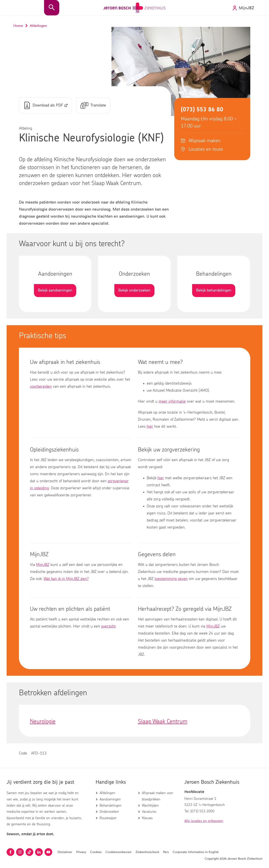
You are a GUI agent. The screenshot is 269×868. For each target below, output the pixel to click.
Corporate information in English (196, 852)
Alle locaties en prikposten (204, 821)
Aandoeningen (110, 799)
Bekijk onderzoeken (134, 290)
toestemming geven (171, 579)
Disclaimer (65, 852)
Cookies (96, 852)
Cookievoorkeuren (119, 852)
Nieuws (147, 818)
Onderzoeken (109, 812)
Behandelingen (111, 806)
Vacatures (149, 812)
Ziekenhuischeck (147, 852)
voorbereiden (41, 387)
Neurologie (43, 721)
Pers (166, 852)
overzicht (108, 626)
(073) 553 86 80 (202, 110)
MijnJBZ (43, 565)
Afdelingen (107, 793)
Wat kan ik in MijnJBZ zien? (66, 579)
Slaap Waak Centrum (163, 721)
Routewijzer (108, 818)
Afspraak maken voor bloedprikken (158, 796)
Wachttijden (150, 806)
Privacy (81, 852)
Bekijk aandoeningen (55, 290)
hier (150, 427)
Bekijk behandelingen (214, 290)
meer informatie (172, 402)
